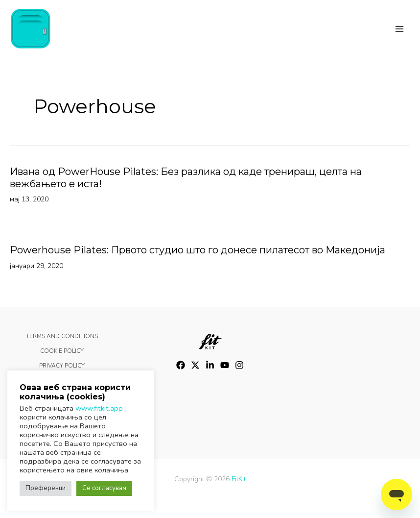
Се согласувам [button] (104, 488)
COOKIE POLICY (62, 351)
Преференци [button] (46, 488)
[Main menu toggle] (399, 29)
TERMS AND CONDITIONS (62, 336)
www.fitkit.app (99, 408)
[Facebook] (181, 365)
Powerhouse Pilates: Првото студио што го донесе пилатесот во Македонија (198, 250)
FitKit (239, 479)
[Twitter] (195, 365)
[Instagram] (239, 365)
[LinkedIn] (210, 365)
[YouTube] (225, 365)
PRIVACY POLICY (62, 366)
